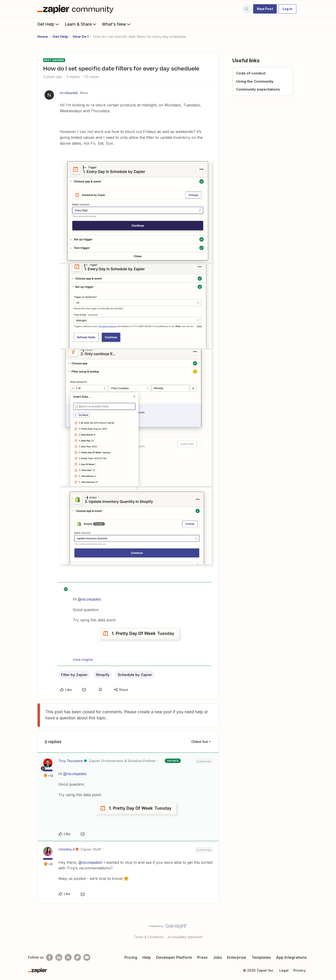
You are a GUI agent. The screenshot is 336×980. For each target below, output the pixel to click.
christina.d (66, 849)
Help (147, 957)
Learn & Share (81, 24)
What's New (117, 24)
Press (202, 957)
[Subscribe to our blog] (68, 957)
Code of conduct (251, 73)
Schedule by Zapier (135, 675)
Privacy (299, 970)
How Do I (81, 37)
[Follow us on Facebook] (49, 957)
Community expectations (258, 89)
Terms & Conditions (149, 937)
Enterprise (237, 957)
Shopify (103, 675)
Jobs (217, 957)
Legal (284, 970)
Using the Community (255, 81)
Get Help (49, 24)
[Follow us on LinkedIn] (59, 957)
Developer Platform (174, 957)
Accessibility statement (185, 937)
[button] (265, 9)
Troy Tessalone (71, 761)
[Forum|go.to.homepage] (77, 9)
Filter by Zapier (74, 675)
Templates (261, 957)
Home (43, 37)
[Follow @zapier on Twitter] (77, 957)
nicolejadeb (69, 93)
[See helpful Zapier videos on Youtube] (87, 957)
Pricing (131, 957)
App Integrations (291, 957)
